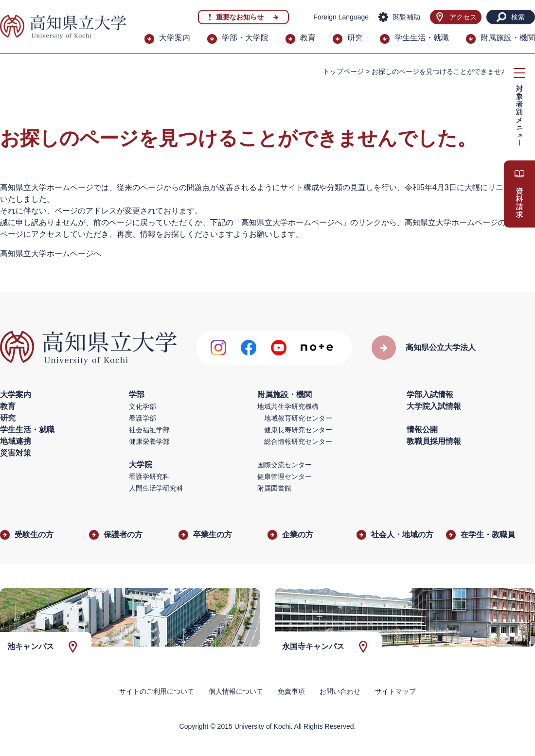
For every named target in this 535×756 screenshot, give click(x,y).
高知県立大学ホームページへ (51, 254)
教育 (308, 38)
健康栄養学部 (149, 441)
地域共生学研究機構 (288, 406)
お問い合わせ (340, 691)
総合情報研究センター (298, 441)
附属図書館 (274, 488)
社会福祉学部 (149, 430)
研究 (355, 38)
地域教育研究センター (298, 418)
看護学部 (143, 418)
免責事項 (291, 691)
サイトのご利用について (157, 691)
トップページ (343, 71)
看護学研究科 (149, 476)
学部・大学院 (245, 38)
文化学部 (143, 406)
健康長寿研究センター (298, 430)
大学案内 (175, 38)
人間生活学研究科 (156, 488)
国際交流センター (285, 465)
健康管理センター (285, 476)
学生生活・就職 (422, 38)
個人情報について (236, 691)
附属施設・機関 (508, 38)
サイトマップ (395, 691)
